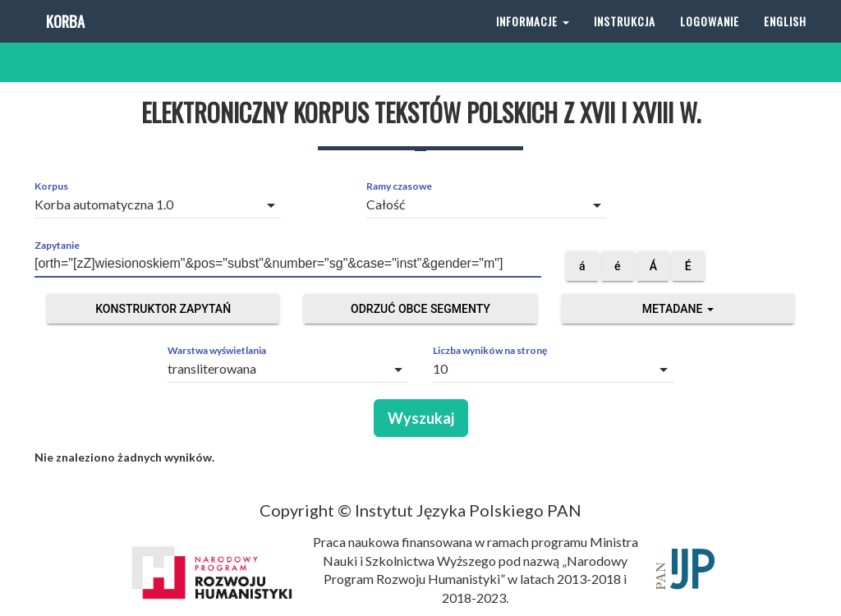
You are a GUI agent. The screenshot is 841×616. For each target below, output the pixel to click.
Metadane (678, 309)
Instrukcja (625, 41)
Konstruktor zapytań (163, 309)
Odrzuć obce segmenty (420, 309)
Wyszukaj (421, 418)
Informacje (533, 41)
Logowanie (710, 41)
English (785, 41)
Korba (64, 41)
